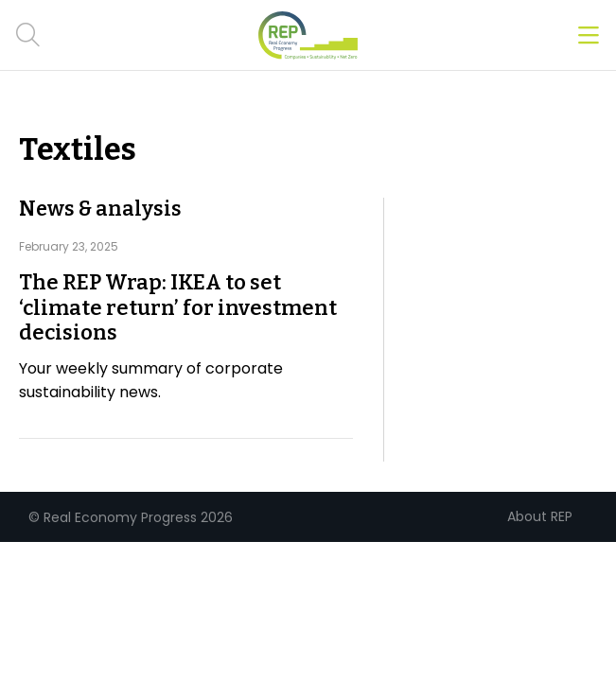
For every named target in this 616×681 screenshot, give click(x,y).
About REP (540, 516)
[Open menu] (589, 35)
